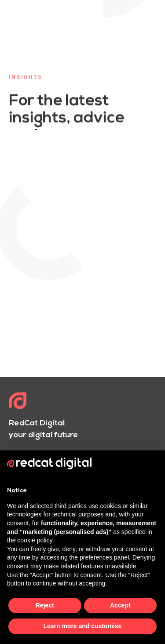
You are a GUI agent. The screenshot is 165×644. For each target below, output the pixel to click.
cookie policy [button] (35, 540)
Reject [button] (45, 605)
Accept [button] (120, 605)
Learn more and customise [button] (82, 626)
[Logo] (18, 402)
